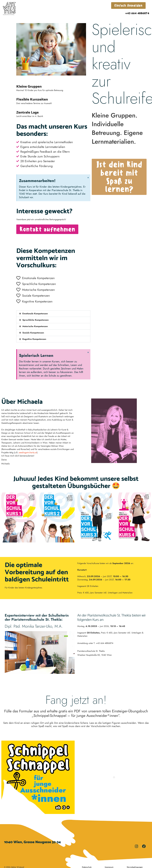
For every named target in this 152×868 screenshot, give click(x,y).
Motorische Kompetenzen (35, 326)
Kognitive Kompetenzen (34, 339)
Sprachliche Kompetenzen (35, 320)
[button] (53, 314)
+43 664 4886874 (137, 13)
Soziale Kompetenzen (33, 333)
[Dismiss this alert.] (88, 178)
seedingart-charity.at (28, 452)
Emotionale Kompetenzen (35, 314)
